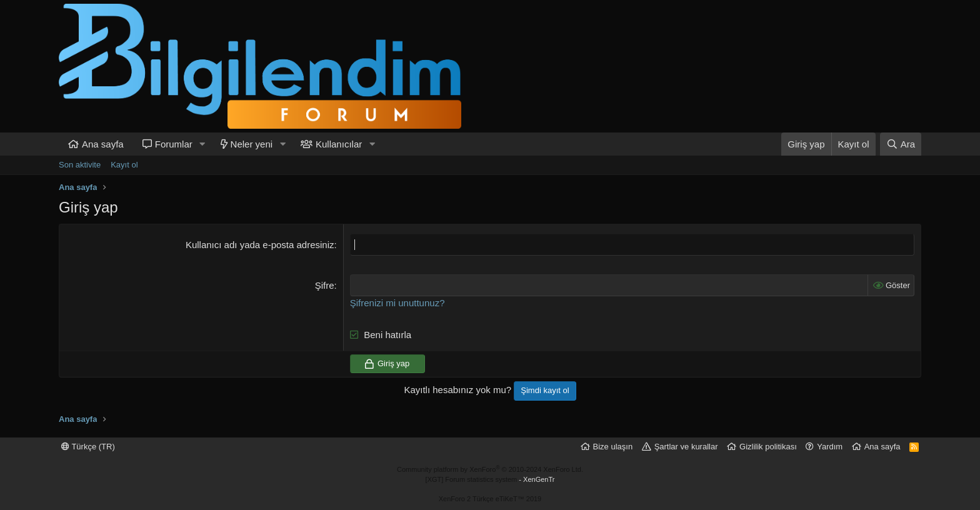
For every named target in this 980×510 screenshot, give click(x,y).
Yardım (830, 447)
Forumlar (174, 144)
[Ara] (901, 144)
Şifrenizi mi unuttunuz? (397, 303)
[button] (202, 144)
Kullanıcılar (339, 144)
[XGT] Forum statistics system (490, 479)
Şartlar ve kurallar (686, 447)
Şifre (325, 285)
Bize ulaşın (613, 447)
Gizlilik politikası (768, 447)
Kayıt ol (124, 165)
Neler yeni (252, 144)
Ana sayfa (103, 144)
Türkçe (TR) (88, 447)
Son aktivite (80, 165)
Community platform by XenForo (490, 469)
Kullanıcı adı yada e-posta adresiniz (260, 245)
